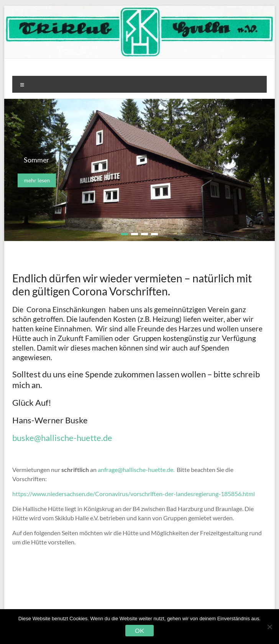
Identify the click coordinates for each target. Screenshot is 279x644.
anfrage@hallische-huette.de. (137, 469)
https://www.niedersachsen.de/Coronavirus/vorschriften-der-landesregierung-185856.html (134, 494)
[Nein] (269, 627)
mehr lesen (37, 180)
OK (139, 630)
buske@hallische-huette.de (63, 438)
